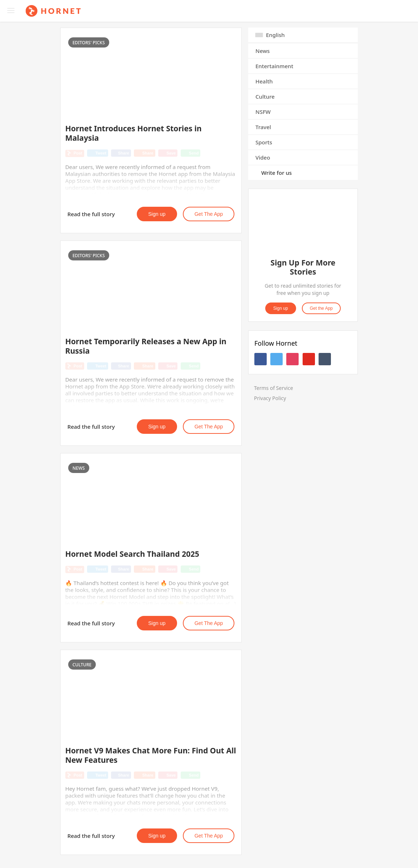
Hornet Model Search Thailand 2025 (132, 554)
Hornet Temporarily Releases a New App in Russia (146, 346)
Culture (265, 96)
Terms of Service (274, 388)
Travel (263, 127)
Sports (264, 142)
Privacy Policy (270, 398)
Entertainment (274, 66)
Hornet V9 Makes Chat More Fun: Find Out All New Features (151, 755)
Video (263, 157)
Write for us (276, 173)
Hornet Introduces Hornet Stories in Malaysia (134, 133)
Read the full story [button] (91, 214)
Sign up (157, 214)
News (263, 51)
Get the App (209, 214)
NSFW (263, 112)
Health (264, 81)
